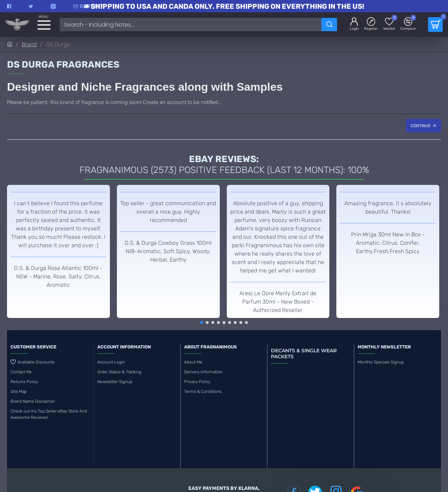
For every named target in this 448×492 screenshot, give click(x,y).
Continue (421, 126)
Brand (29, 44)
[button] (202, 323)
